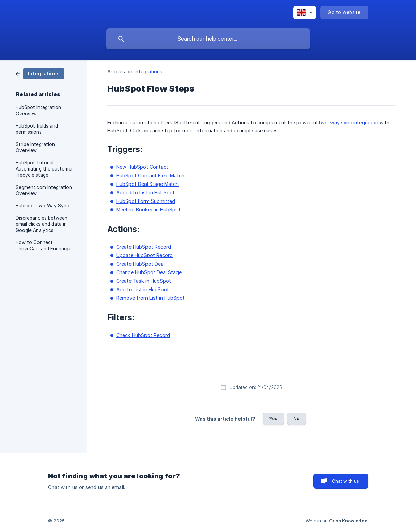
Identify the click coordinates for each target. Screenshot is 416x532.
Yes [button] (273, 418)
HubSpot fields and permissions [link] (37, 129)
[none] (305, 13)
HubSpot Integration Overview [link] (38, 110)
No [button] (296, 418)
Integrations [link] (149, 71)
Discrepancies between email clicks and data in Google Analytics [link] (42, 224)
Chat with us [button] (346, 481)
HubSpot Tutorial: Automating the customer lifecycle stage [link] (44, 169)
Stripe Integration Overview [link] (35, 147)
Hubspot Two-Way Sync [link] (42, 206)
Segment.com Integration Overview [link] (44, 190)
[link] (40, 73)
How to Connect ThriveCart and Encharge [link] (43, 246)
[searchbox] (208, 39)
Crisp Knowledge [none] (348, 521)
